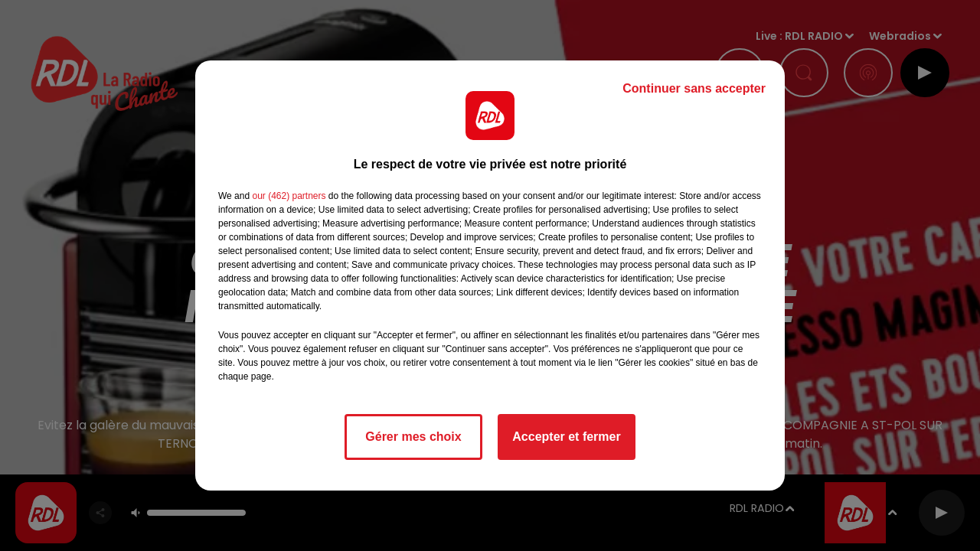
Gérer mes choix (413, 437)
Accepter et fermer (566, 437)
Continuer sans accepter (694, 88)
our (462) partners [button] (289, 196)
